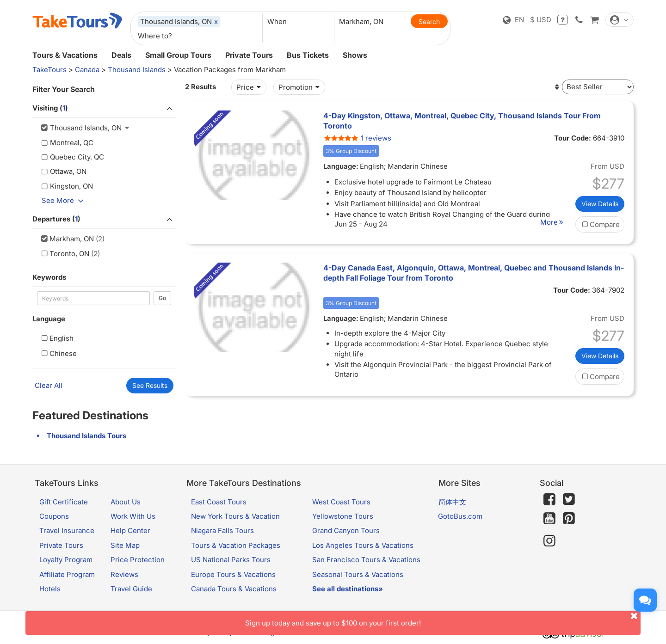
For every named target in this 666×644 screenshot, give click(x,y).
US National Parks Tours (231, 560)
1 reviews (357, 138)
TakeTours (49, 70)
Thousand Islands (137, 70)
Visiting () (104, 109)
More (553, 222)
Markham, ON (67, 239)
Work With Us (133, 516)
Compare (600, 224)
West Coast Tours (341, 502)
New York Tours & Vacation (235, 516)
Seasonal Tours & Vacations (358, 574)
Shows (355, 55)
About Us (126, 502)
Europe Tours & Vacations (233, 574)
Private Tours (249, 55)
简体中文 (452, 502)
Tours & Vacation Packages (236, 545)
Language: (341, 166)
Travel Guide (131, 589)
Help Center (130, 531)
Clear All (49, 385)
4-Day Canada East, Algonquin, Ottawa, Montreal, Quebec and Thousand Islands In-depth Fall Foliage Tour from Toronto (474, 273)
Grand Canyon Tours (346, 531)
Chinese (58, 353)
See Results (150, 385)
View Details (600, 204)
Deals (121, 55)
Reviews (124, 574)
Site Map (125, 545)
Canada (87, 70)
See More (64, 200)
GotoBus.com (460, 516)
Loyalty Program (66, 560)
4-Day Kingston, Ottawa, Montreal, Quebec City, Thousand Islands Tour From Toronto (462, 121)
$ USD (541, 20)
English (56, 338)
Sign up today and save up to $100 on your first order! (443, 619)
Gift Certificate (64, 502)
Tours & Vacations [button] (65, 55)
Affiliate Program (67, 574)
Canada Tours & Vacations (234, 589)
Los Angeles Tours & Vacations (363, 545)
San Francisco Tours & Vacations (366, 560)
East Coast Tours (219, 502)
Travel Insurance (67, 531)
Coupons (54, 516)
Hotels (50, 589)
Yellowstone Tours (343, 516)
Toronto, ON (64, 254)
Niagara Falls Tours (222, 531)
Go (162, 298)
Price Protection (138, 560)
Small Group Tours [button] (178, 55)
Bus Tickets (308, 55)
